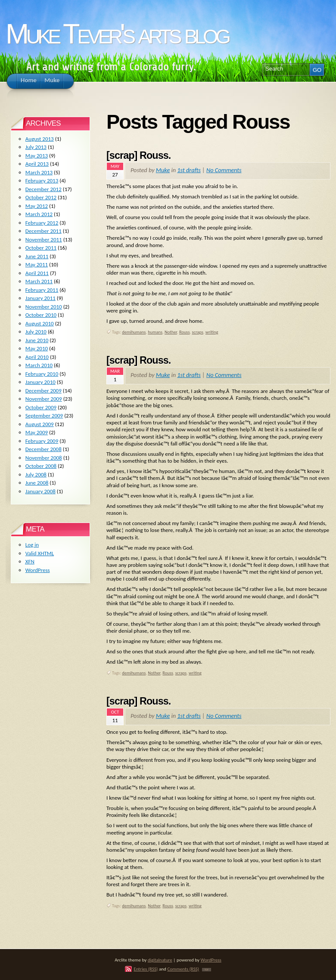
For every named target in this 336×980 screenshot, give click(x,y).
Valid (40, 553)
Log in (32, 545)
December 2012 (44, 189)
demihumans (134, 332)
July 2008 (36, 475)
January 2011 (40, 298)
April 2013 (37, 164)
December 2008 (44, 449)
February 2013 (42, 181)
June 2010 (37, 340)
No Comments (224, 170)
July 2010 (36, 332)
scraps (197, 332)
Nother (171, 332)
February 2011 (42, 290)
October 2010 (41, 315)
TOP (207, 970)
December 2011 (44, 231)
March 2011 (39, 281)
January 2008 (40, 491)
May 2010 (37, 348)
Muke (163, 170)
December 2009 (44, 391)
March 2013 (39, 172)
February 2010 (42, 374)
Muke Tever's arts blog (117, 34)
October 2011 (41, 248)
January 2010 (40, 382)
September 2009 (44, 416)
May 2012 (37, 206)
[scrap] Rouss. (138, 155)
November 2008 (44, 458)
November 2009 (44, 399)
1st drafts (189, 170)
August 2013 (40, 139)
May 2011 (37, 264)
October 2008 (41, 466)
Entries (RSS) (146, 969)
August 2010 (40, 323)
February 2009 (42, 441)
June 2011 (37, 256)
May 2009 (37, 432)
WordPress (38, 570)
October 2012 (41, 197)
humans (155, 332)
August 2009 (40, 424)
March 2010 (39, 365)
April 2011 (37, 273)
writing (212, 332)
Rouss (185, 332)
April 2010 (37, 357)
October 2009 (41, 407)
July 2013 (36, 147)
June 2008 (37, 483)
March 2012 (39, 214)
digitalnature (160, 960)
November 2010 (44, 307)
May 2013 (37, 156)
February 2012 (42, 223)
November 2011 (44, 240)
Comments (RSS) (183, 969)
